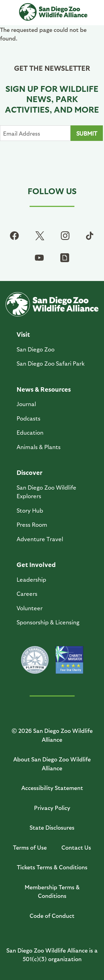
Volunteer (30, 608)
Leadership (31, 579)
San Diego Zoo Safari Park (51, 363)
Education (30, 432)
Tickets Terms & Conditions (52, 867)
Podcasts (28, 418)
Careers (27, 593)
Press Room (32, 524)
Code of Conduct (52, 916)
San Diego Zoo (36, 349)
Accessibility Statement (52, 788)
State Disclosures (52, 827)
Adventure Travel (40, 539)
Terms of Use (30, 847)
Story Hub (30, 510)
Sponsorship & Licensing (48, 622)
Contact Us (76, 847)
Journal (26, 404)
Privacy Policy (52, 808)
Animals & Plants (39, 447)
